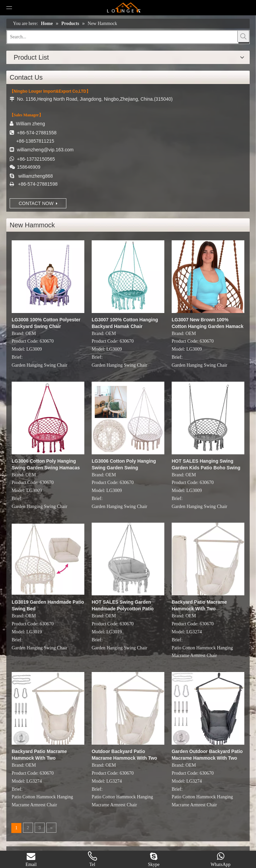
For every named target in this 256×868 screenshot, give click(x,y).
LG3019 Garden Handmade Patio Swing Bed (48, 605)
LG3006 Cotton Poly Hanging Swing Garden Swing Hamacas (46, 464)
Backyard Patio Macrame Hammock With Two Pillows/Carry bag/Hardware (202, 606)
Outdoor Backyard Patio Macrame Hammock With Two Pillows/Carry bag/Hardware (124, 755)
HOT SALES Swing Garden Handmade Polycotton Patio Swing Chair (123, 606)
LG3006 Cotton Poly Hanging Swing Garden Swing (124, 464)
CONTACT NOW (38, 203)
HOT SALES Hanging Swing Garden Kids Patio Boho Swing (206, 464)
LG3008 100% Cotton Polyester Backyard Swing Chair (46, 323)
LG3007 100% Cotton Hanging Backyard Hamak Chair (125, 323)
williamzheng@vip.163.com (45, 150)
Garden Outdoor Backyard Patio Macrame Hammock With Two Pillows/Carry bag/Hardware (207, 755)
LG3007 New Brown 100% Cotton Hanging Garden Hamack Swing (207, 323)
